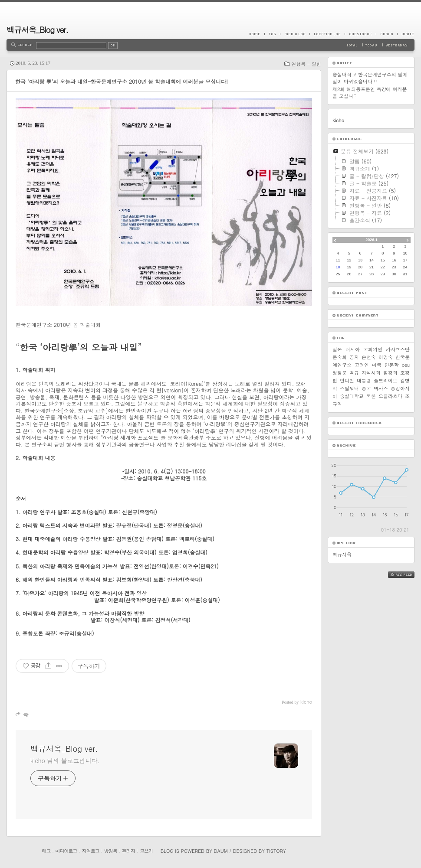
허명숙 (386, 357)
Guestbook (360, 34)
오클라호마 (390, 396)
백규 (354, 373)
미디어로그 (66, 851)
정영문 (340, 373)
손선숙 (369, 357)
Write (406, 34)
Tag (272, 34)
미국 (377, 365)
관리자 (128, 851)
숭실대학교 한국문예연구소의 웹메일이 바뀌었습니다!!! (370, 78)
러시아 (353, 349)
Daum (221, 851)
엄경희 (390, 373)
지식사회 (371, 373)
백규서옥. (343, 554)
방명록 (111, 851)
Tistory (276, 851)
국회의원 (373, 349)
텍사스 (381, 388)
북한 (371, 396)
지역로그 (91, 851)
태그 (46, 851)
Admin (386, 34)
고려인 (362, 365)
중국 (366, 388)
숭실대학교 (352, 396)
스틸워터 (349, 388)
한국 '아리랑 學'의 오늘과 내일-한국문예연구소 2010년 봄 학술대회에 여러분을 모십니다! (122, 81)
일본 (337, 349)
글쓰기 (146, 851)
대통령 (364, 380)
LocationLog (327, 34)
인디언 (347, 380)
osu (406, 365)
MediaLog (295, 34)
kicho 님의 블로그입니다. (65, 760)
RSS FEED (408, 575)
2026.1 (372, 240)
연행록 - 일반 (306, 64)
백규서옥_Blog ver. (37, 30)
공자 (354, 357)
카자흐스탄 (398, 349)
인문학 (392, 365)
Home (257, 34)
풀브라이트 (386, 380)
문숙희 (340, 357)
